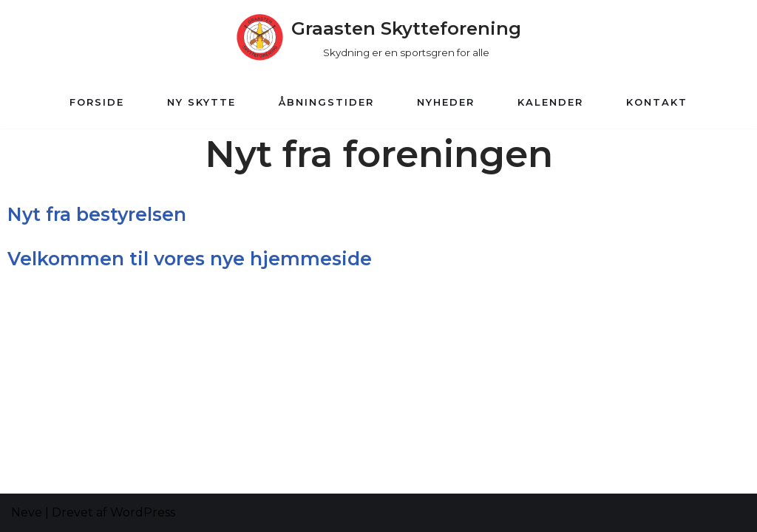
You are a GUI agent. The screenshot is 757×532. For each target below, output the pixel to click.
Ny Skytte (201, 102)
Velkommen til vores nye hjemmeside (190, 259)
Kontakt (657, 102)
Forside (97, 102)
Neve (27, 512)
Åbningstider (326, 102)
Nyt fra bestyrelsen (97, 214)
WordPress (143, 512)
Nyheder (446, 102)
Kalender (550, 102)
